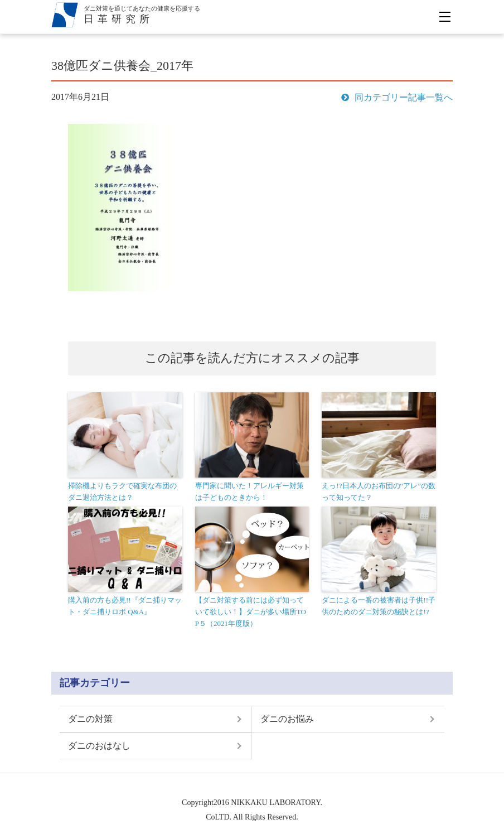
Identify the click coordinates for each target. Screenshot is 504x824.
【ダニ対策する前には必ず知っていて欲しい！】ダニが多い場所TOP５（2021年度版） (251, 612)
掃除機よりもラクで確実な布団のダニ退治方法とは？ (122, 491)
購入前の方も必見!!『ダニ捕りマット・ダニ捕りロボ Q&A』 (125, 606)
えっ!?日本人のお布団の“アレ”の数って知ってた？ (379, 491)
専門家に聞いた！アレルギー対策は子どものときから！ (249, 491)
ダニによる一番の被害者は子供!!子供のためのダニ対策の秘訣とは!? (379, 606)
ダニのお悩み (287, 719)
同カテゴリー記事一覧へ (397, 97)
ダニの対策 (90, 719)
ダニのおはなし (99, 746)
